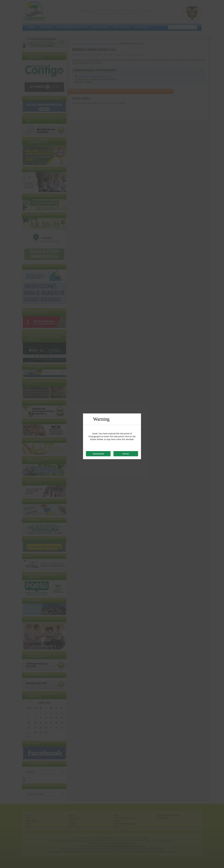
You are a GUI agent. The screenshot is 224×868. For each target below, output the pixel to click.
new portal (98, 454)
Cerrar (126, 454)
